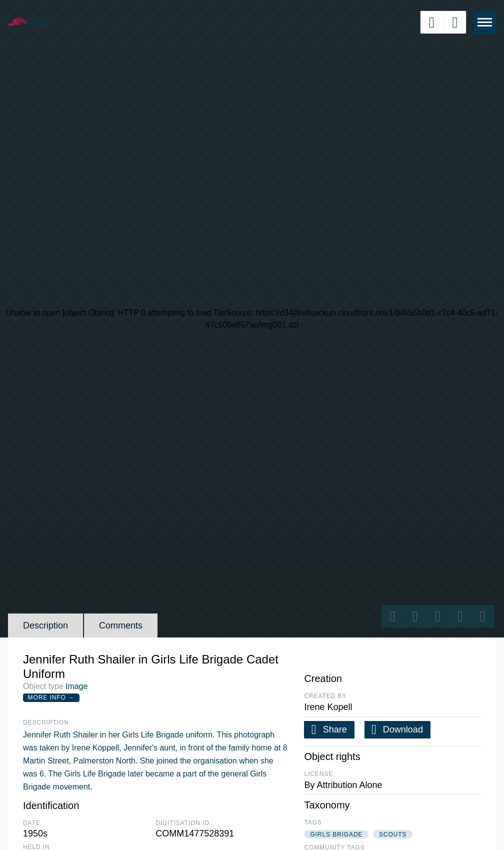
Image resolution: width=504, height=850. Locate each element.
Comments (121, 625)
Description (45, 625)
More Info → (51, 697)
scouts (393, 834)
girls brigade (336, 834)
